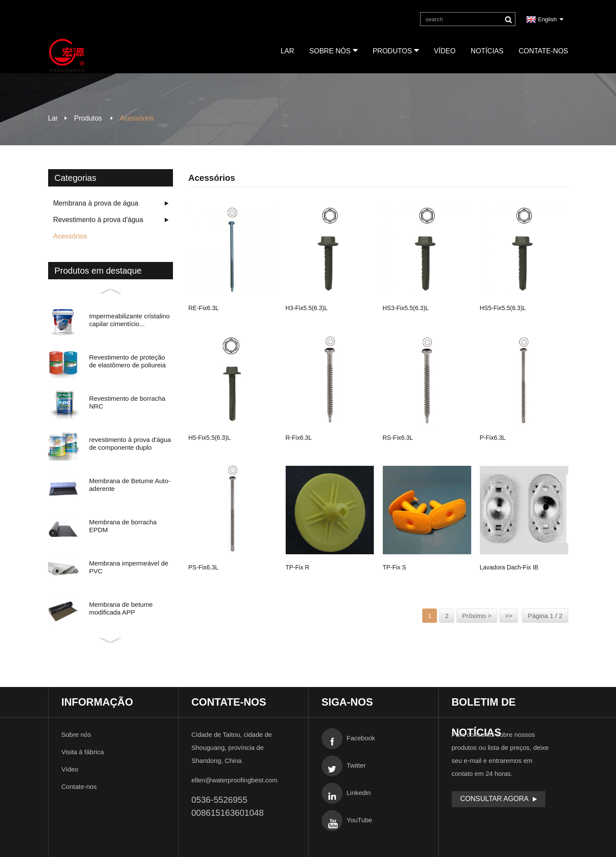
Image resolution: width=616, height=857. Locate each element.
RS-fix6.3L (398, 437)
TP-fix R (298, 567)
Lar (287, 51)
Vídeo (445, 51)
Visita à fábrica (83, 752)
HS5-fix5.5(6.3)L (503, 307)
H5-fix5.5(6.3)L (210, 437)
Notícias (487, 51)
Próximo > (477, 616)
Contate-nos (543, 51)
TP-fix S (394, 567)
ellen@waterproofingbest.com (235, 780)
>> (509, 616)
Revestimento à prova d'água (98, 220)
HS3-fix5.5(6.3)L (406, 307)
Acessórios (137, 118)
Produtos (395, 50)
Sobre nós (333, 50)
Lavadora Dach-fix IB (509, 567)
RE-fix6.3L (204, 307)
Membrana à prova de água (96, 203)
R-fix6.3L (299, 437)
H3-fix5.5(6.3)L (307, 307)
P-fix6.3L (493, 437)
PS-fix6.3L (204, 567)
